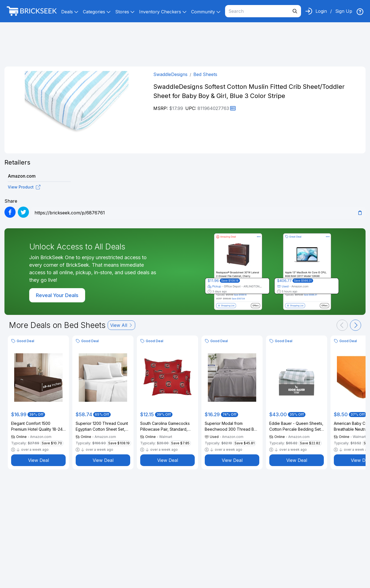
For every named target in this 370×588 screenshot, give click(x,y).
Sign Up (344, 11)
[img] (360, 12)
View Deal (39, 460)
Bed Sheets (205, 74)
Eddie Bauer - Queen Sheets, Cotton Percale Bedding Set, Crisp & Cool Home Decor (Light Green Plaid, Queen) (296, 427)
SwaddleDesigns (170, 74)
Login (321, 11)
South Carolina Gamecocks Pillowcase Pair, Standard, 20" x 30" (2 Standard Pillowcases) (165, 427)
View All (121, 325)
